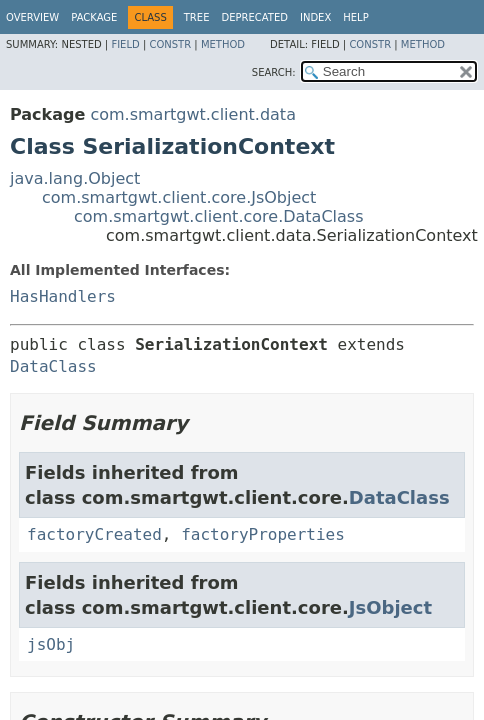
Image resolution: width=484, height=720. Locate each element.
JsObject (390, 607)
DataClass (53, 366)
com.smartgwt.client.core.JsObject (179, 197)
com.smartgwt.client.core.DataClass (219, 216)
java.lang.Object (75, 178)
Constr (170, 44)
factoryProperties (263, 534)
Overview (32, 17)
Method (223, 44)
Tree (197, 17)
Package (94, 17)
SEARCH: (274, 72)
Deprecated (254, 17)
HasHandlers (63, 296)
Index (315, 17)
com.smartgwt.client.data (193, 114)
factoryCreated (94, 534)
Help (355, 17)
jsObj (51, 644)
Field (125, 44)
